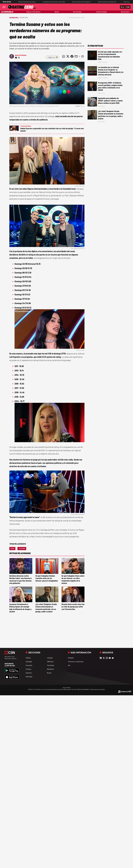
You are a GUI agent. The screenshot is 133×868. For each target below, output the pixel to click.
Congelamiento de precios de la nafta (54, 2)
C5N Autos (50, 661)
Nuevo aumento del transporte (81, 2)
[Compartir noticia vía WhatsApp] (64, 56)
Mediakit (71, 658)
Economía (29, 665)
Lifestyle (50, 658)
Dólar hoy (127, 2)
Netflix (57, 12)
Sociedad (29, 661)
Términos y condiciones (76, 661)
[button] (82, 56)
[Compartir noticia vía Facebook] (72, 56)
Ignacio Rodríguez (21, 55)
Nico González (77, 12)
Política (28, 658)
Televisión (22, 548)
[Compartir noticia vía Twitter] (19, 58)
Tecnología (50, 665)
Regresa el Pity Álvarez (33, 12)
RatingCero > (14, 18)
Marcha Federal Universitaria (27, 2)
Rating (12, 548)
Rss (69, 665)
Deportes (29, 673)
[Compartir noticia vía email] (16, 58)
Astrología (29, 676)
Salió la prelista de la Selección (107, 2)
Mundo (49, 673)
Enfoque (29, 669)
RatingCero (24, 18)
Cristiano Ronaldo (101, 12)
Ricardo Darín (125, 12)
